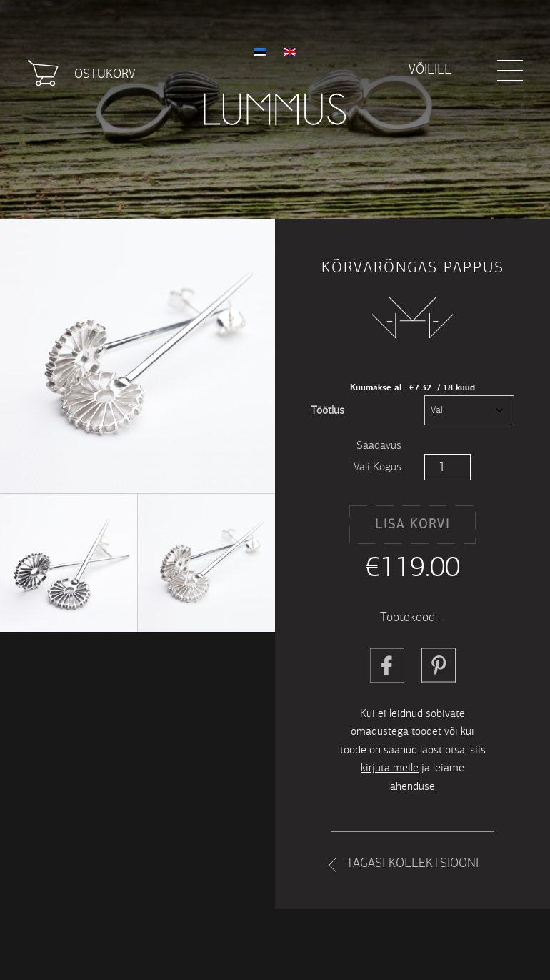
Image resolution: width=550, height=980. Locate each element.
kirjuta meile (390, 767)
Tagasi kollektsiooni (412, 863)
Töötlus (327, 410)
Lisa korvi (412, 524)
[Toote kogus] (447, 467)
